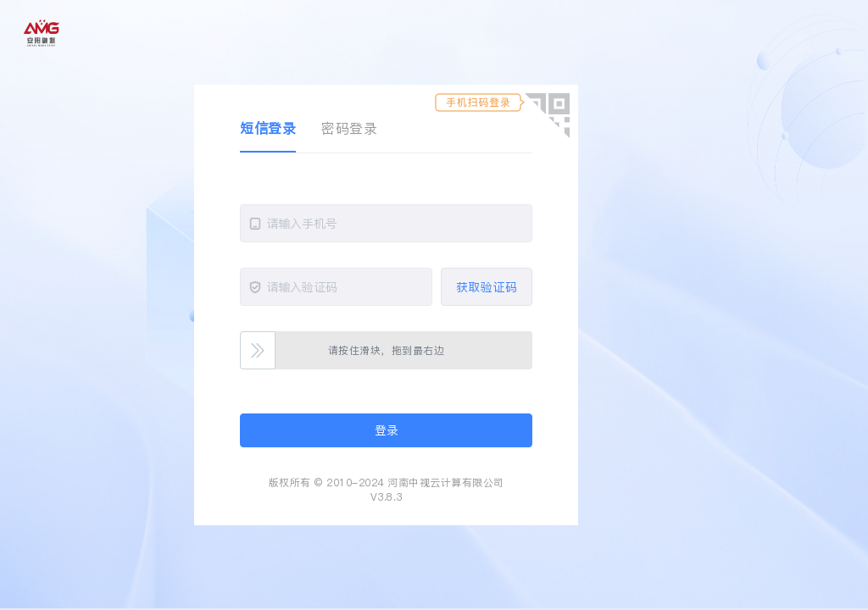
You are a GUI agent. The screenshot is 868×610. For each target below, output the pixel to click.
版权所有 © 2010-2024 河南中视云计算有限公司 (387, 482)
